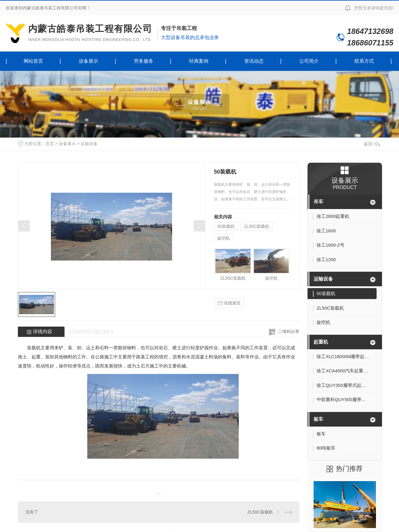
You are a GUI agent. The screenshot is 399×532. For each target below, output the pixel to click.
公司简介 (309, 61)
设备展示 (88, 61)
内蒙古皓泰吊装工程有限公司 (90, 33)
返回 (372, 144)
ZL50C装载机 (257, 226)
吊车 (318, 202)
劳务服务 (144, 61)
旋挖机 (224, 238)
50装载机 (226, 226)
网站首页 (33, 61)
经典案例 (199, 61)
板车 (318, 419)
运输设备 (89, 144)
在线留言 (229, 303)
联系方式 (364, 61)
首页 (50, 144)
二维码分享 (289, 331)
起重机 (321, 342)
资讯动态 (254, 61)
